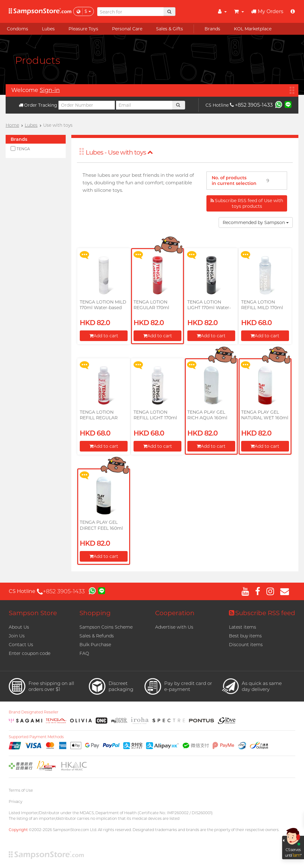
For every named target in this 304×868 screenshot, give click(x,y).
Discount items (246, 645)
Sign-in (50, 90)
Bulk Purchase (95, 645)
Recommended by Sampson (256, 222)
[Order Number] (87, 105)
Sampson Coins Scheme (106, 627)
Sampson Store (33, 613)
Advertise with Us (174, 627)
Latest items (243, 627)
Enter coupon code (30, 653)
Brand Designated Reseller (34, 712)
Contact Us (21, 645)
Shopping (95, 613)
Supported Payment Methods (36, 737)
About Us (19, 627)
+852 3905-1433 (251, 105)
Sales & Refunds (97, 636)
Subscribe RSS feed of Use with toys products (247, 203)
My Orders (267, 11)
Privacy (15, 802)
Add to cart (104, 336)
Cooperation (175, 613)
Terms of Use (21, 790)
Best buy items (245, 636)
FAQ (84, 653)
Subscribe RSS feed (262, 613)
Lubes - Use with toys (119, 152)
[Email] (144, 105)
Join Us (17, 636)
